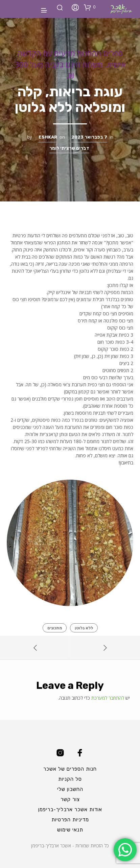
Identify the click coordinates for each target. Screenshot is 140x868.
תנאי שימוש (70, 830)
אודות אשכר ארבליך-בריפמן (70, 810)
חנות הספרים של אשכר (70, 769)
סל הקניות (70, 779)
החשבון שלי (70, 789)
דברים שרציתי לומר (69, 148)
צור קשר (70, 799)
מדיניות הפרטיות (70, 820)
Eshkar (48, 137)
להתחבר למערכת (108, 698)
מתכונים (55, 628)
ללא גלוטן (84, 628)
